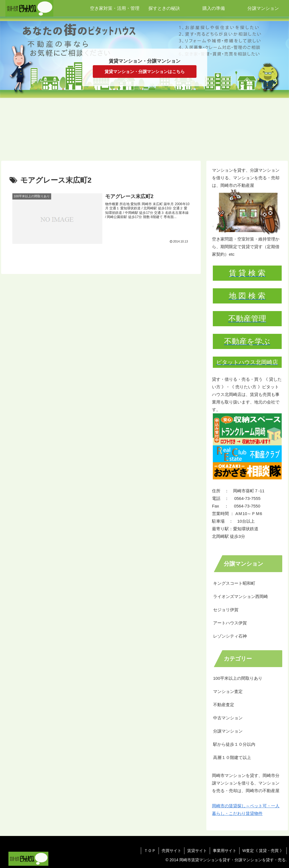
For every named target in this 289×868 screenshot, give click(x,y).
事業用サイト (225, 851)
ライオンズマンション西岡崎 (241, 596)
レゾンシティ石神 (230, 636)
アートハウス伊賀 (230, 623)
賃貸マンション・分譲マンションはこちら (145, 72)
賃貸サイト (197, 851)
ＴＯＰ (150, 851)
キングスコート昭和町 (234, 583)
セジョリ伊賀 (226, 610)
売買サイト (171, 851)
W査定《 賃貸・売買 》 (263, 851)
